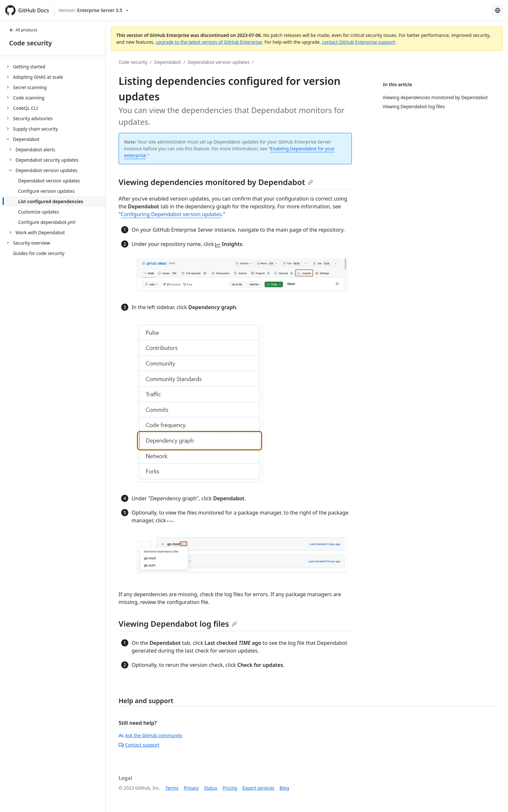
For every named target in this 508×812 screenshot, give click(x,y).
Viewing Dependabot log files (178, 624)
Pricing (230, 788)
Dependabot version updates (219, 62)
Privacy (191, 788)
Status (211, 788)
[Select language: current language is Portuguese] (498, 10)
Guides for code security (39, 253)
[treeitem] (55, 66)
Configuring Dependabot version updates (171, 214)
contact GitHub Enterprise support (359, 42)
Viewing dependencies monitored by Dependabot (216, 182)
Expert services (258, 788)
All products (23, 30)
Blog (284, 788)
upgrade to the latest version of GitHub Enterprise (209, 42)
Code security (30, 43)
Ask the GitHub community (150, 735)
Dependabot (167, 62)
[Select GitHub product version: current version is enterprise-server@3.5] (94, 10)
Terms (172, 788)
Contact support (139, 745)
